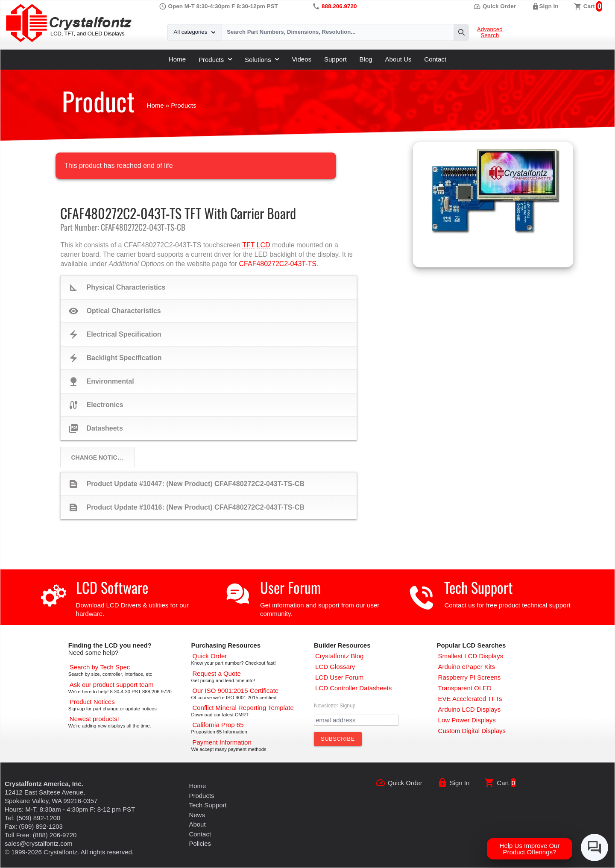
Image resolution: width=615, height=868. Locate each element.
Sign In (549, 6)
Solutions (262, 60)
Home (177, 59)
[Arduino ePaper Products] (467, 667)
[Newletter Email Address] (356, 720)
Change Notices (98, 457)
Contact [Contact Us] (200, 834)
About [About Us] (197, 824)
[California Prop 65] (218, 725)
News (197, 815)
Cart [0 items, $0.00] (589, 6)
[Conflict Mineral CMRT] (243, 708)
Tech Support (479, 587)
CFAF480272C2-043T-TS (278, 264)
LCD (264, 245)
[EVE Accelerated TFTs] (470, 699)
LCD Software (112, 587)
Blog (366, 59)
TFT (248, 245)
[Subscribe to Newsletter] (338, 739)
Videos (302, 59)
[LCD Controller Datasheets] (353, 688)
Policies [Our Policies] (200, 843)
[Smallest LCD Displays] (471, 656)
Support (335, 59)
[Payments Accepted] (222, 742)
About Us (398, 59)
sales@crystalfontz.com (39, 843)
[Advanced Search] (100, 667)
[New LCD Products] (94, 719)
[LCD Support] (112, 685)
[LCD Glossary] (335, 667)
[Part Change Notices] (92, 702)
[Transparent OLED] (465, 688)
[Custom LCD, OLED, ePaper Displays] (472, 731)
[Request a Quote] (216, 673)
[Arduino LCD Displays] (470, 709)
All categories (195, 32)
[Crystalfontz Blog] (339, 656)
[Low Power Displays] (467, 720)
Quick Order (495, 6)
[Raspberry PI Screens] (470, 677)
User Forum (290, 587)
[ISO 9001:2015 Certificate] (235, 691)
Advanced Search (490, 32)
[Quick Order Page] (209, 656)
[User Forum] (339, 677)
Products (215, 60)
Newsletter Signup (335, 706)
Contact (435, 59)
